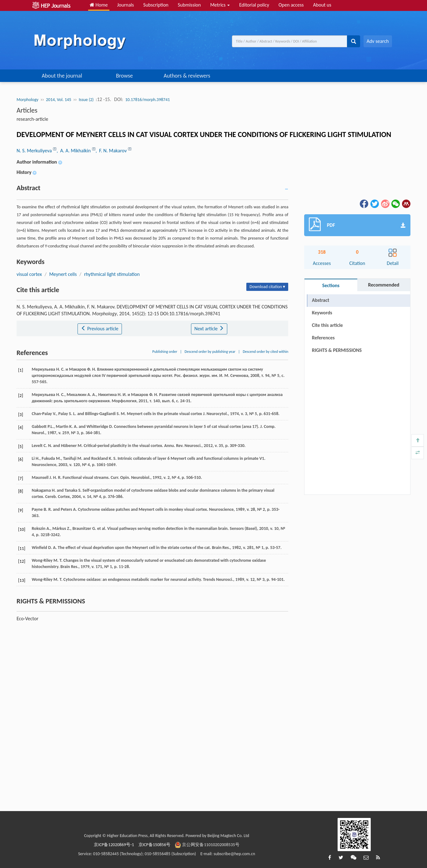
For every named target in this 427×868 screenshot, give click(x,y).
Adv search (378, 41)
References (323, 338)
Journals (126, 5)
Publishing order (165, 352)
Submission (189, 5)
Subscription (156, 5)
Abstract (321, 300)
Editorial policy (254, 5)
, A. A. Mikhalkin (74, 151)
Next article (209, 329)
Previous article (100, 329)
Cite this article (327, 325)
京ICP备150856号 (155, 845)
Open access (291, 5)
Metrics (220, 5)
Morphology (28, 100)
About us (322, 5)
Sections (331, 285)
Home (99, 5)
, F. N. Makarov (112, 151)
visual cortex (29, 274)
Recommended (384, 285)
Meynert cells (63, 274)
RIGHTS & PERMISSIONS (337, 350)
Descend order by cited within (266, 352)
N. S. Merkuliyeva (35, 151)
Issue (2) (86, 100)
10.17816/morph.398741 (147, 100)
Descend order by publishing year (210, 352)
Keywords (322, 313)
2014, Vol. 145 (59, 100)
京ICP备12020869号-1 (114, 845)
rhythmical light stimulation (112, 274)
